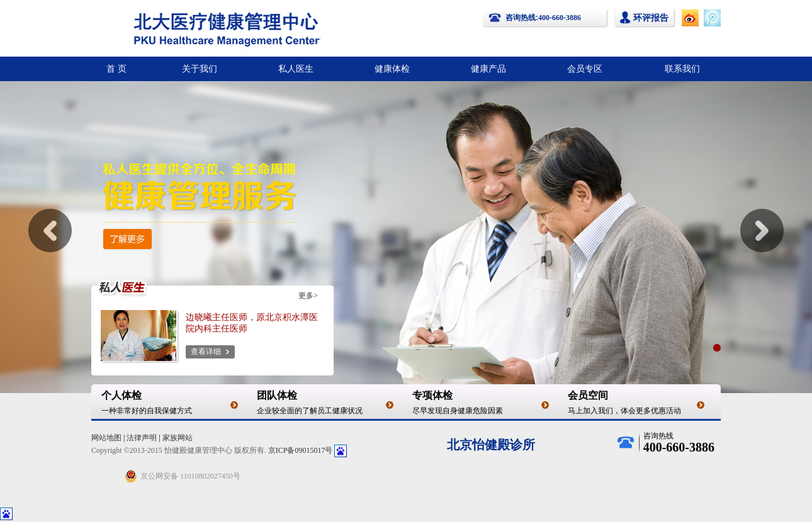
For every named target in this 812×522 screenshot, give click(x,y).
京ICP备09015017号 (301, 450)
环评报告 (651, 18)
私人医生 (296, 69)
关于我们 (200, 69)
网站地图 (106, 438)
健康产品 (488, 69)
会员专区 (585, 69)
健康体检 (392, 69)
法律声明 (142, 438)
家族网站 (178, 438)
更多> (308, 296)
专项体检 (432, 395)
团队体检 (277, 395)
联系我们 (682, 69)
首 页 (116, 69)
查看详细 (206, 352)
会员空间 (588, 395)
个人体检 (121, 395)
